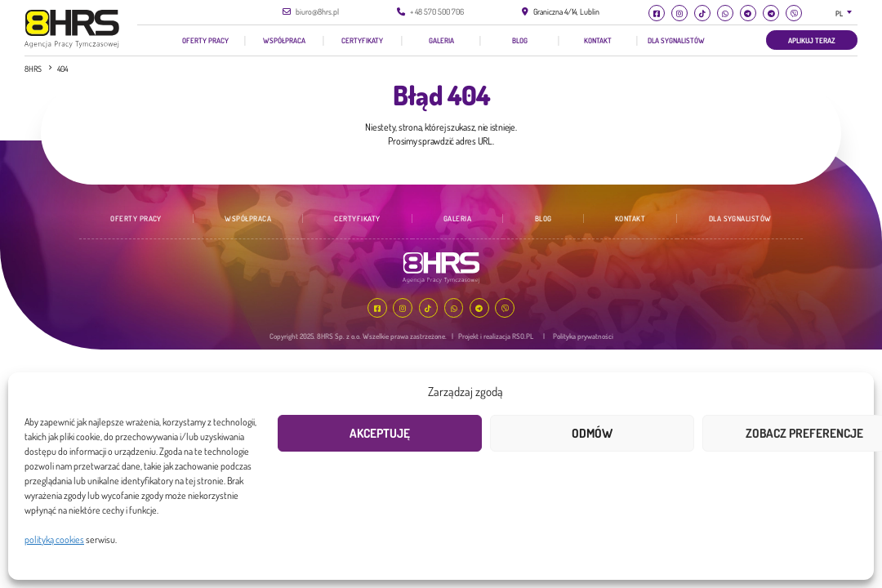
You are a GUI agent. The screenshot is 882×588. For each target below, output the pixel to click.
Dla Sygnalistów (676, 40)
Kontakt (598, 40)
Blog (520, 40)
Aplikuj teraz (812, 40)
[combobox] (847, 13)
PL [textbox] (839, 13)
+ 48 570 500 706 (437, 11)
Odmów (592, 433)
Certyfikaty (362, 40)
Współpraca (284, 40)
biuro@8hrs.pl (317, 11)
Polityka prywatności (583, 336)
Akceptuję (380, 433)
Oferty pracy (205, 40)
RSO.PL (523, 336)
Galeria (441, 40)
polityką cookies (54, 539)
